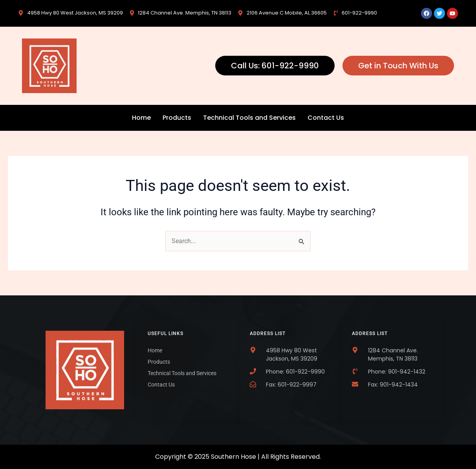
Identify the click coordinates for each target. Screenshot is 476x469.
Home (141, 118)
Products (177, 118)
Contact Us (326, 118)
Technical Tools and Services (249, 118)
